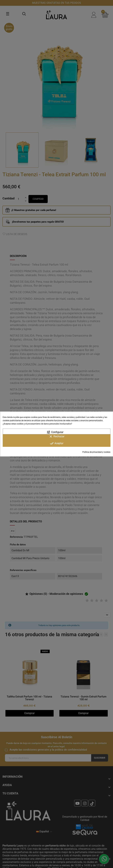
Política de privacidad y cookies (96, 452)
